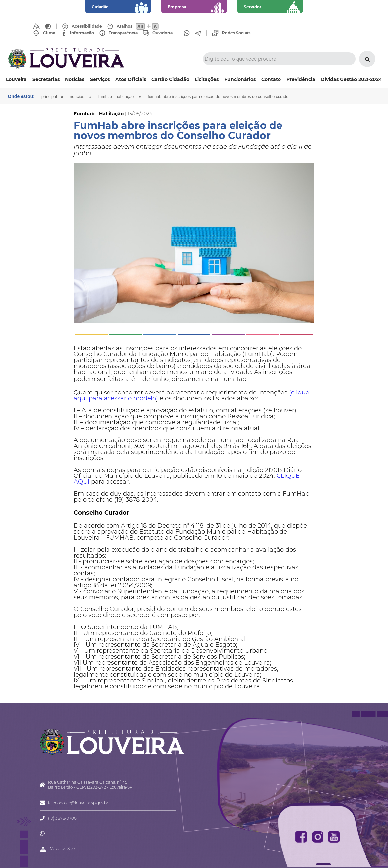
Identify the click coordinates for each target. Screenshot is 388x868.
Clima (49, 33)
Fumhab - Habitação (116, 97)
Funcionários (240, 79)
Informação (82, 33)
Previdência (301, 79)
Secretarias (46, 79)
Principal (49, 97)
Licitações (207, 79)
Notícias (75, 79)
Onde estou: (21, 96)
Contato (271, 79)
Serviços (100, 79)
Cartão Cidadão (170, 79)
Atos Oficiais (131, 79)
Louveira (16, 79)
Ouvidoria (163, 33)
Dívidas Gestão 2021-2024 (351, 79)
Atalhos (125, 26)
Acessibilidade (87, 26)
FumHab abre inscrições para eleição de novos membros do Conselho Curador (219, 97)
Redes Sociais (236, 33)
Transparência (123, 33)
